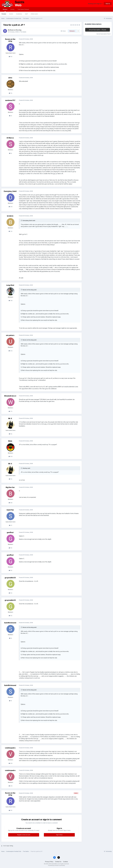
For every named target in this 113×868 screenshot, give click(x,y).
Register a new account (24, 835)
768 (11, 301)
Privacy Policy (49, 862)
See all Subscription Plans (104, 34)
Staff (26, 14)
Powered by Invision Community (56, 865)
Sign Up (108, 4)
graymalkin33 (10, 578)
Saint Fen (10, 510)
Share (63, 31)
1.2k (11, 231)
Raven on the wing (16, 30)
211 (11, 525)
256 (11, 763)
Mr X (10, 418)
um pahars (10, 335)
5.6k (11, 456)
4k (11, 638)
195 (11, 548)
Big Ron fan (10, 487)
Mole (10, 441)
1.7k (11, 411)
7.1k (11, 93)
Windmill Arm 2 (10, 396)
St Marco (10, 138)
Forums (4, 14)
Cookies (65, 862)
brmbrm (10, 216)
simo (10, 78)
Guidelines (19, 14)
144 (11, 593)
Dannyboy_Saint (10, 191)
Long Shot (10, 285)
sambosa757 (10, 100)
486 (11, 503)
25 (11, 116)
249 (11, 207)
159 (11, 57)
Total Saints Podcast (23, 9)
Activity (12, 9)
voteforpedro (10, 748)
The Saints (23, 32)
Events (11, 14)
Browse (5, 10)
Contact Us (58, 862)
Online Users (34, 14)
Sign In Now (59, 835)
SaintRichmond (10, 623)
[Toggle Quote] (22, 220)
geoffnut (10, 532)
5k (11, 153)
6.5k (11, 351)
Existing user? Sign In (95, 4)
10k (11, 434)
